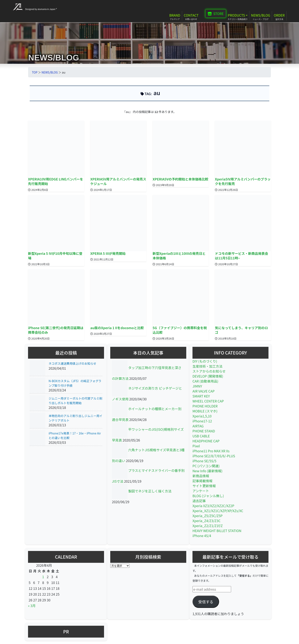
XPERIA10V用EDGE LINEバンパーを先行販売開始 (56, 181)
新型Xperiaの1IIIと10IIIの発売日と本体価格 (179, 256)
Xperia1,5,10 (202, 416)
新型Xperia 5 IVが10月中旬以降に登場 (55, 256)
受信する (206, 602)
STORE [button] (216, 13)
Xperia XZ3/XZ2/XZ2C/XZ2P (213, 506)
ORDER (279, 15)
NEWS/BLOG (261, 15)
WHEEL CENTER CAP (208, 401)
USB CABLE (201, 436)
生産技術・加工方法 (207, 366)
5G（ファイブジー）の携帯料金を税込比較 (180, 330)
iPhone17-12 (202, 421)
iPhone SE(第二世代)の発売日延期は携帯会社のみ (56, 330)
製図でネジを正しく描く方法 (150, 491)
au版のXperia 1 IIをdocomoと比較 (117, 328)
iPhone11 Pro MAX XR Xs (211, 451)
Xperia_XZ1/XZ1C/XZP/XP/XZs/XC (218, 511)
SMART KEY (201, 396)
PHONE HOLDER (205, 406)
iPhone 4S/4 (202, 536)
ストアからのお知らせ (209, 371)
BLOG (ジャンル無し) (208, 496)
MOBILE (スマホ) (205, 411)
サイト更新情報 (204, 486)
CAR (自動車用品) (205, 381)
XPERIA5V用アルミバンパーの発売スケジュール (118, 181)
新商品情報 (201, 476)
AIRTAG (198, 426)
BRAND (175, 15)
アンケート (201, 491)
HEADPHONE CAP (206, 441)
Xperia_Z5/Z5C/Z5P (208, 516)
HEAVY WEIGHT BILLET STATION (217, 531)
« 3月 (32, 606)
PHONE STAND (204, 431)
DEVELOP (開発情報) (208, 376)
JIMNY (197, 386)
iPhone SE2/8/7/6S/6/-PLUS (214, 456)
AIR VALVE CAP (203, 391)
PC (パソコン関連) (206, 466)
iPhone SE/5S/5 (204, 461)
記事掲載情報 (202, 481)
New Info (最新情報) (207, 471)
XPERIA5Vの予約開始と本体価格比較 (180, 179)
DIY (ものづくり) (205, 361)
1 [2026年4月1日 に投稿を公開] (43, 577)
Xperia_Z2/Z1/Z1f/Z (208, 526)
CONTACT (191, 15)
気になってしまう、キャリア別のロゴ (241, 330)
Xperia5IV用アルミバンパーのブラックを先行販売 (243, 181)
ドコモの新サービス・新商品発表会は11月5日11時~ (241, 256)
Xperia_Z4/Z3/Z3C (206, 521)
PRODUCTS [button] (236, 15)
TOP (35, 72)
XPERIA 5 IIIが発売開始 (108, 253)
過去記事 (199, 501)
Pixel (196, 446)
